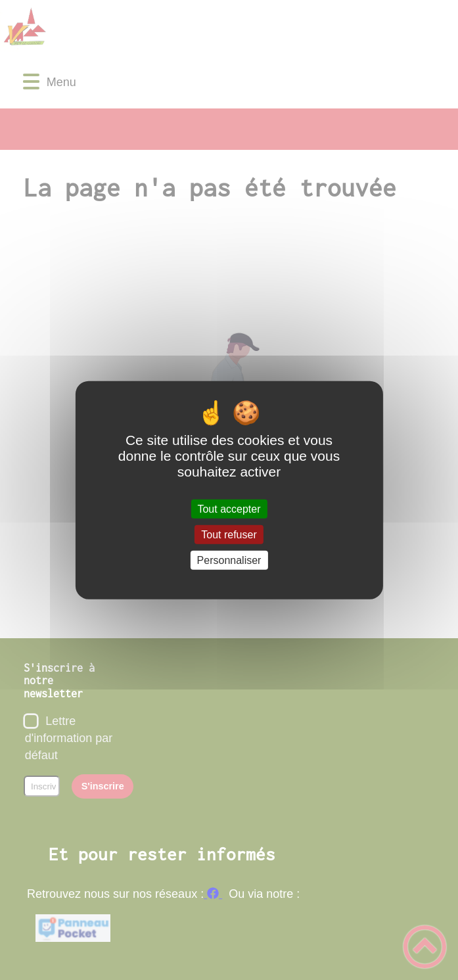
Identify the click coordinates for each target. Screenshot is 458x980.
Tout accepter (229, 508)
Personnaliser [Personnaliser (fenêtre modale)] (229, 560)
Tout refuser (229, 534)
